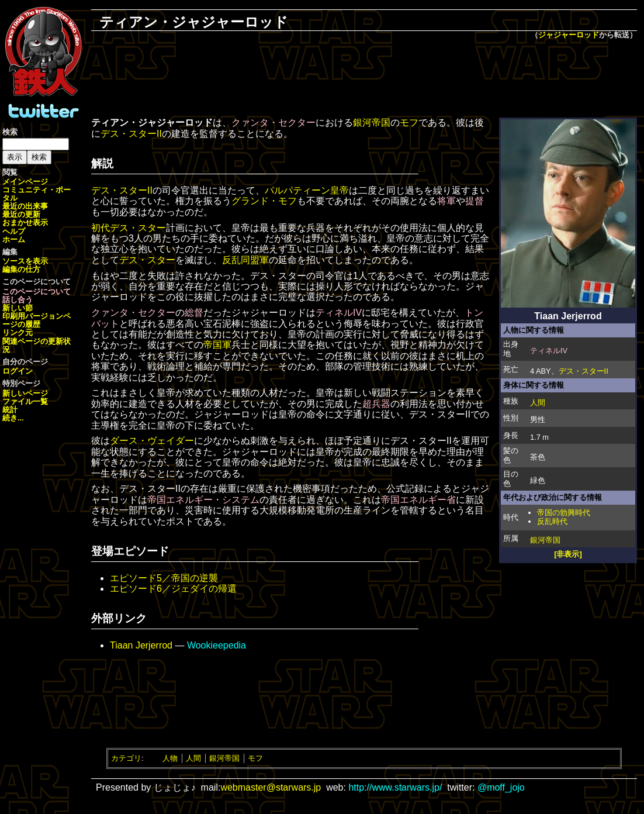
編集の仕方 (21, 269)
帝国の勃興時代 (564, 513)
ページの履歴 (37, 320)
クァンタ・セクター (273, 123)
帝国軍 (217, 345)
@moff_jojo (501, 787)
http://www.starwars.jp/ (395, 787)
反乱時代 (552, 521)
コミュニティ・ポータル (37, 194)
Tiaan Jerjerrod (141, 645)
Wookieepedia (217, 645)
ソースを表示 (25, 261)
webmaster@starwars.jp (271, 787)
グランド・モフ (264, 201)
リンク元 (18, 332)
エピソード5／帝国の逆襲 (164, 578)
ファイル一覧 (25, 401)
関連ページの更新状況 (37, 345)
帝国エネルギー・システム (203, 500)
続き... (13, 418)
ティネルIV (549, 351)
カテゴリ (126, 758)
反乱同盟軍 (245, 260)
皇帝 (340, 190)
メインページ (25, 182)
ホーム (14, 239)
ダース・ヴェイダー (152, 441)
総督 (194, 313)
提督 (475, 201)
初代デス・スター (129, 228)
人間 (538, 403)
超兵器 (376, 404)
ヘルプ (14, 231)
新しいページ (25, 393)
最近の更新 (21, 214)
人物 (170, 758)
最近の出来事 (25, 206)
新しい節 (18, 308)
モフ (409, 123)
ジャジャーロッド (569, 35)
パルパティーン (297, 190)
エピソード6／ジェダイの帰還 (173, 589)
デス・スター (147, 260)
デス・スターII (584, 371)
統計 (10, 410)
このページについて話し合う (37, 296)
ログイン (18, 371)
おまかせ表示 (25, 223)
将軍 (446, 201)
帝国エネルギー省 (418, 500)
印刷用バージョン (33, 316)
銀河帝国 (545, 540)
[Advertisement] (364, 80)
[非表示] (568, 554)
